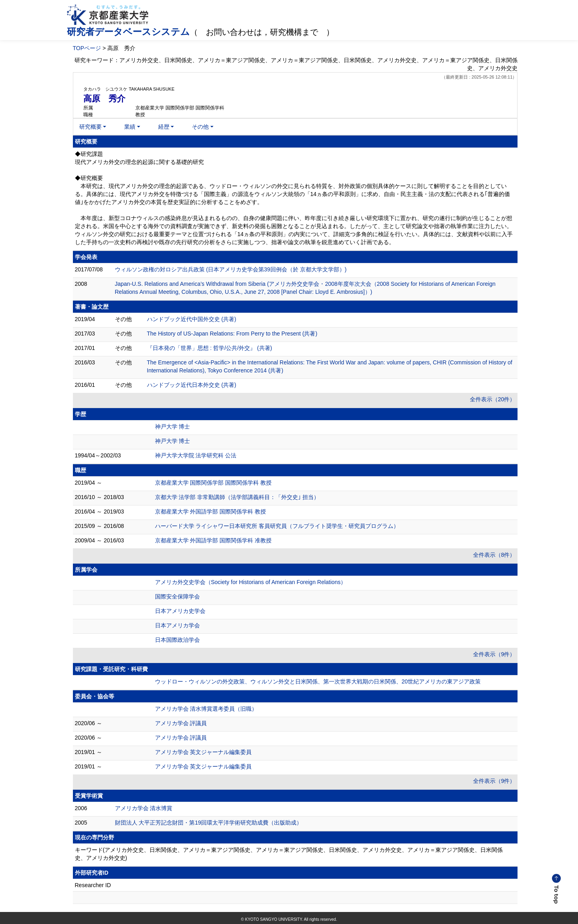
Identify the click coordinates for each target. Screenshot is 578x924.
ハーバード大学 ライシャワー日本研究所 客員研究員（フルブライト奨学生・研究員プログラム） (277, 526)
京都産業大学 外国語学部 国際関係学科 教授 (211, 512)
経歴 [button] (164, 127)
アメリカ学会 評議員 (181, 723)
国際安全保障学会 (177, 596)
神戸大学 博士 (173, 427)
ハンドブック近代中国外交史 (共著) (192, 319)
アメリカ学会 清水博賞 (144, 808)
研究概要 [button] (91, 127)
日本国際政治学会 (177, 640)
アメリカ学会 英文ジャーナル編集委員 (203, 752)
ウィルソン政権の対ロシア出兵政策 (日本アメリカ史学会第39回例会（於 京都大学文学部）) (231, 269)
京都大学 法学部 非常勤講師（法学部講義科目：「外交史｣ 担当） (237, 497)
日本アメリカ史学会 (180, 611)
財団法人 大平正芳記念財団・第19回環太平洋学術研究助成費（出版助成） (208, 823)
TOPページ (87, 48)
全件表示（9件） (494, 654)
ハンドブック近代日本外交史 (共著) (192, 385)
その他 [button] (200, 127)
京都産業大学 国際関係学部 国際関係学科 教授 (213, 483)
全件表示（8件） (494, 555)
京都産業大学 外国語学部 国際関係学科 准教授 (213, 540)
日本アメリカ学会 (177, 625)
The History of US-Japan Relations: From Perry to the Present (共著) (232, 334)
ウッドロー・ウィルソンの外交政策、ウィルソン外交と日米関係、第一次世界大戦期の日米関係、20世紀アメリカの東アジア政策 (318, 681)
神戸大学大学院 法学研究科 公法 (196, 455)
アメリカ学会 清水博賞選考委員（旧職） (206, 709)
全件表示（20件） (493, 399)
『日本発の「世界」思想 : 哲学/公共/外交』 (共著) (210, 348)
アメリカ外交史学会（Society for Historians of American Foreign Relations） (251, 582)
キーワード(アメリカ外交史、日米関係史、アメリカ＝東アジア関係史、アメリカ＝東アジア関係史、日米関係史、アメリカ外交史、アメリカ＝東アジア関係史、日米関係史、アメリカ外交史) (289, 854)
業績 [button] (130, 127)
